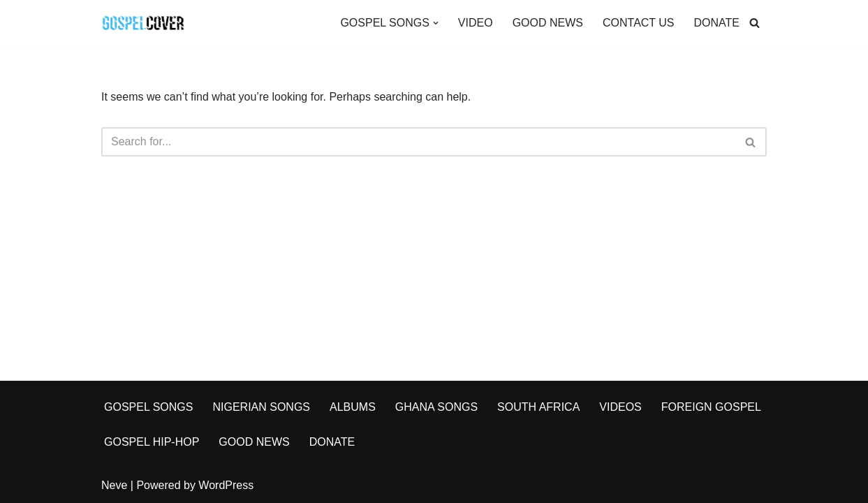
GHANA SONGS (436, 407)
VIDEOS (620, 407)
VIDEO (476, 23)
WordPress (226, 485)
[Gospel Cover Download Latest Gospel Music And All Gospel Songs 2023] (143, 23)
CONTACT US (639, 23)
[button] (436, 23)
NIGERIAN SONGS (261, 407)
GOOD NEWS (548, 23)
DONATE (717, 23)
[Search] (755, 23)
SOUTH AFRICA (538, 407)
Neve (114, 485)
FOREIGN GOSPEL (711, 407)
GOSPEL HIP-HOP (152, 442)
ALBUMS (353, 407)
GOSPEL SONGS (148, 407)
